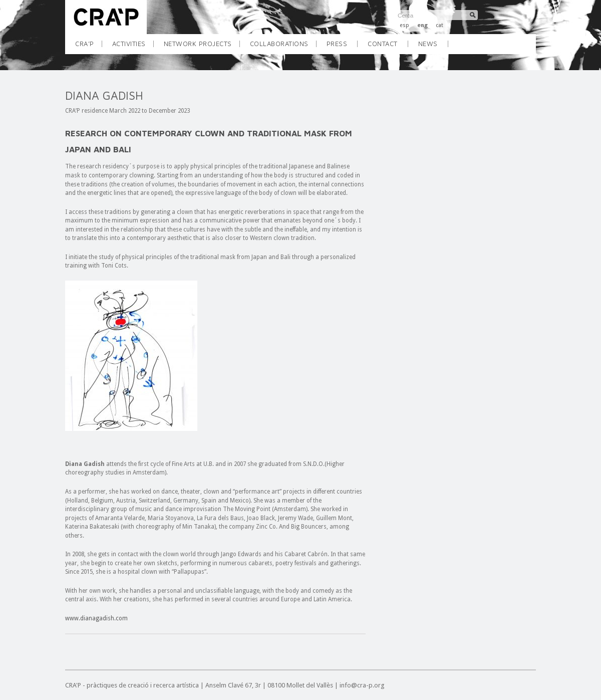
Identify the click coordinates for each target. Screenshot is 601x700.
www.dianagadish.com (96, 618)
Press (337, 44)
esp (404, 25)
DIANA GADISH (104, 95)
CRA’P (88, 47)
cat (439, 25)
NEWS (428, 44)
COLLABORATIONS (283, 47)
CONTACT (383, 44)
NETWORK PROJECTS (202, 47)
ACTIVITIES (133, 47)
